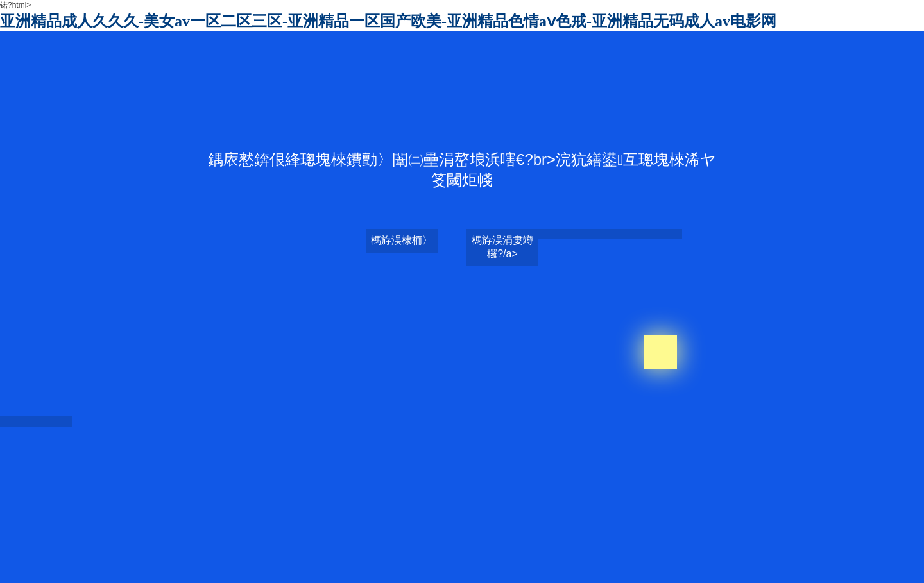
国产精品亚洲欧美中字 (606, 564)
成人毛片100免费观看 (570, 520)
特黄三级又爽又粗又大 (417, 553)
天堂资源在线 (239, 531)
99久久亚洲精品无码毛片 (775, 520)
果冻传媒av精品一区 (389, 520)
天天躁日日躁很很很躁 (312, 542)
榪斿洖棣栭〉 (402, 240)
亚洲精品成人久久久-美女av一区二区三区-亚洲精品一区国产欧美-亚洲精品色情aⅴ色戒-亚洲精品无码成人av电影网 (388, 21)
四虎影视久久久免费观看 (609, 553)
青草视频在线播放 (866, 564)
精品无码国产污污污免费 (397, 542)
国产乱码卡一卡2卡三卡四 (392, 531)
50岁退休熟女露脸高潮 (335, 553)
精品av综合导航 (440, 564)
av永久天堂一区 (845, 553)
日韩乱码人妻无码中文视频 (262, 509)
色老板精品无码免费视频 (789, 564)
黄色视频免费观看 (281, 564)
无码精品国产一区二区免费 (766, 542)
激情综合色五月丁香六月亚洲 (511, 553)
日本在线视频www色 (314, 520)
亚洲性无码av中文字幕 (480, 531)
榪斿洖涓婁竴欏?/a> (502, 247)
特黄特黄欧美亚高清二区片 (363, 564)
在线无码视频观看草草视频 (869, 520)
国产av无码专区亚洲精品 (859, 542)
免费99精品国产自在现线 (752, 531)
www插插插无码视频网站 (486, 542)
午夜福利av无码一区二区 (673, 542)
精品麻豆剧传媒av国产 (304, 531)
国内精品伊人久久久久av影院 (478, 520)
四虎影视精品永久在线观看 (580, 542)
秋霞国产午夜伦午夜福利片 (518, 564)
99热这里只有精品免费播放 (659, 531)
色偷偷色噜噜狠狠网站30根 (695, 564)
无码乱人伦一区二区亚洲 (697, 553)
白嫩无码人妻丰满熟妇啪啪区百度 (670, 520)
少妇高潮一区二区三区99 (565, 531)
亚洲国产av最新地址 (779, 553)
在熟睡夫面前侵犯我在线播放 (850, 531)
